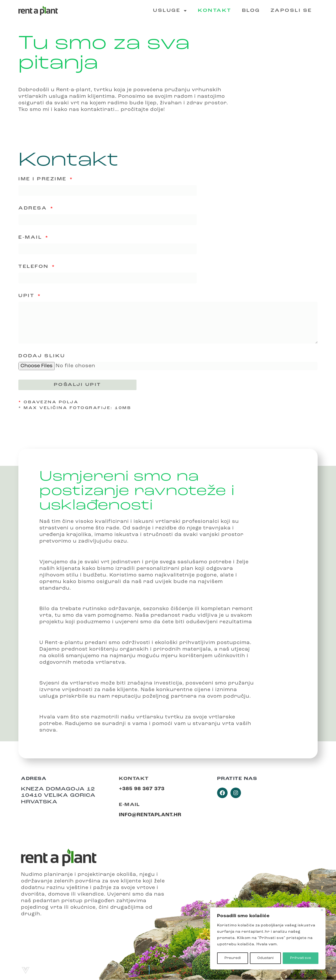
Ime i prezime (44, 179)
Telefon (35, 267)
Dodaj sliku (42, 356)
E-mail (31, 238)
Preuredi (232, 958)
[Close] (322, 910)
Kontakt (215, 11)
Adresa (34, 208)
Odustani (265, 958)
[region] (268, 939)
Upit (28, 296)
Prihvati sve (301, 958)
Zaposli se (291, 11)
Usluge (170, 11)
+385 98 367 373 (142, 789)
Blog (251, 11)
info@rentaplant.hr (150, 815)
